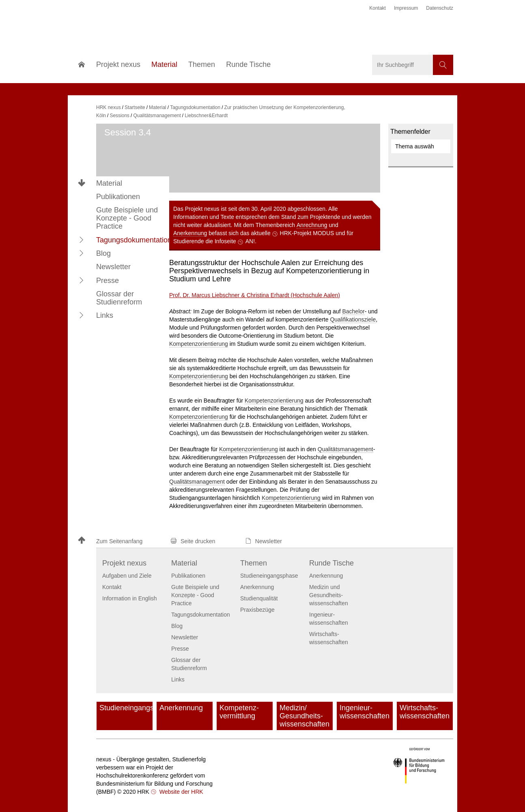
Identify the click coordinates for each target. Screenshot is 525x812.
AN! (250, 241)
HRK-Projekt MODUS (307, 233)
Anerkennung (190, 233)
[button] (82, 240)
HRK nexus (109, 107)
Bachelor (353, 311)
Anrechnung (312, 225)
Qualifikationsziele (353, 319)
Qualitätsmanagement (345, 449)
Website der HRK (181, 792)
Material (109, 183)
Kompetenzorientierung (199, 344)
